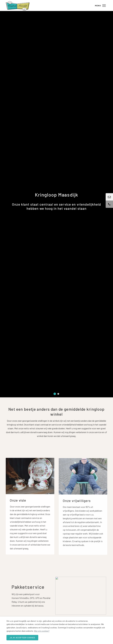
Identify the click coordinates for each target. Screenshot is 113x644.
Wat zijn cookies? (42, 631)
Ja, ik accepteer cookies (22, 638)
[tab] (55, 394)
